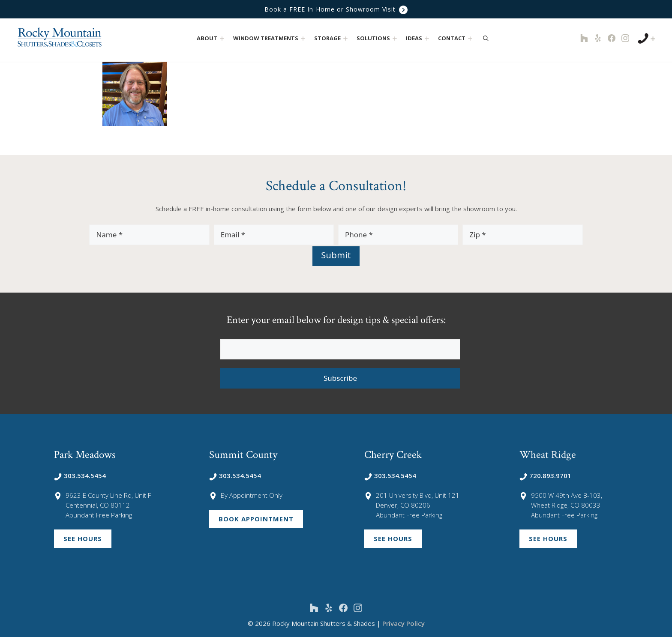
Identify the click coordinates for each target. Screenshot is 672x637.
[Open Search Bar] (486, 38)
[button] (222, 38)
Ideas (418, 38)
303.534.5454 (80, 476)
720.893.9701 (545, 476)
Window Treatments (270, 38)
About (211, 38)
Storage (332, 38)
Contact (456, 38)
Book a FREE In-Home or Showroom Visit (336, 9)
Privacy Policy (403, 623)
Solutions (378, 38)
